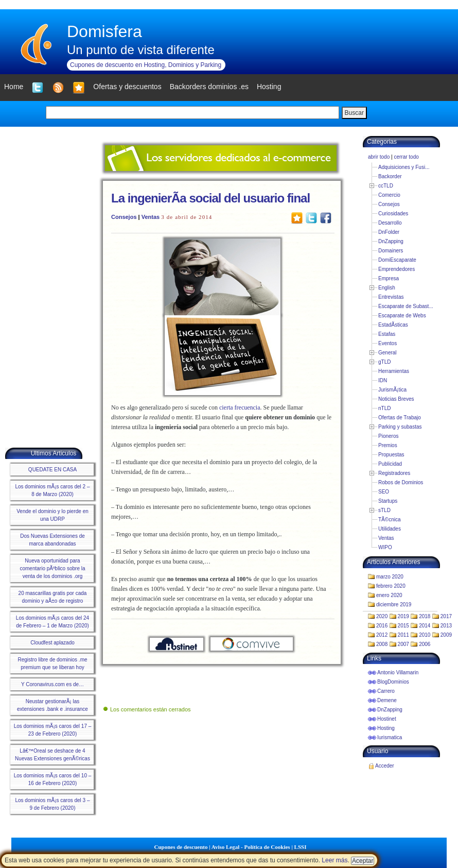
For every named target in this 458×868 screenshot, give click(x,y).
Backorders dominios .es (209, 87)
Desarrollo (390, 223)
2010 (425, 635)
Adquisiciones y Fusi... (404, 167)
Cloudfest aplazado (52, 643)
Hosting (386, 728)
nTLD (384, 408)
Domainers (391, 251)
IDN (383, 380)
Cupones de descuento (181, 847)
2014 (425, 626)
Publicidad (390, 464)
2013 (446, 626)
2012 (382, 635)
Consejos (124, 217)
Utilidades (390, 529)
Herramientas (394, 371)
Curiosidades (393, 214)
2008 (382, 644)
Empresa (389, 278)
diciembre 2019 (394, 605)
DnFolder (389, 232)
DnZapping (391, 241)
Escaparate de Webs (402, 316)
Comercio (389, 195)
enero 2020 (389, 595)
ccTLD (386, 186)
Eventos (387, 343)
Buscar (354, 113)
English (387, 288)
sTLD (384, 510)
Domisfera (104, 31)
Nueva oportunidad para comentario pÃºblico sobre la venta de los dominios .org (52, 568)
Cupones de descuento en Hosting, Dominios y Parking (146, 65)
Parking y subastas (400, 427)
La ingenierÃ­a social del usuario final (210, 198)
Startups (388, 501)
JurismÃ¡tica (392, 390)
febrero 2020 (391, 586)
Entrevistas (391, 297)
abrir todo (379, 157)
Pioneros (388, 436)
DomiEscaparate (397, 260)
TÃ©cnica (390, 520)
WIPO (385, 547)
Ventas (151, 217)
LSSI (301, 847)
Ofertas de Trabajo (400, 418)
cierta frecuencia (240, 407)
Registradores (394, 473)
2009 (446, 635)
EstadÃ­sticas (393, 325)
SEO (384, 492)
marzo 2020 (390, 577)
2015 (403, 626)
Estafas (387, 334)
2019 (403, 616)
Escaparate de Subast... (406, 306)
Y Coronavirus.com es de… (52, 684)
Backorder (390, 176)
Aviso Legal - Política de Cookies (251, 847)
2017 (446, 616)
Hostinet (387, 719)
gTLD (384, 362)
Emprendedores (397, 269)
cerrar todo (406, 157)
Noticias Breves (396, 399)
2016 (382, 626)
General (387, 353)
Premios (388, 445)
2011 (403, 635)
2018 (425, 616)
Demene (387, 700)
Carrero (386, 691)
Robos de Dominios (401, 482)
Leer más (334, 860)
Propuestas (391, 455)
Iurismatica (390, 737)
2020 (382, 616)
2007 (403, 644)
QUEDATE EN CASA (52, 470)
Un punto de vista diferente (141, 50)
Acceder (385, 766)
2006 (425, 644)
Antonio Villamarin (398, 673)
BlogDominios (393, 682)
